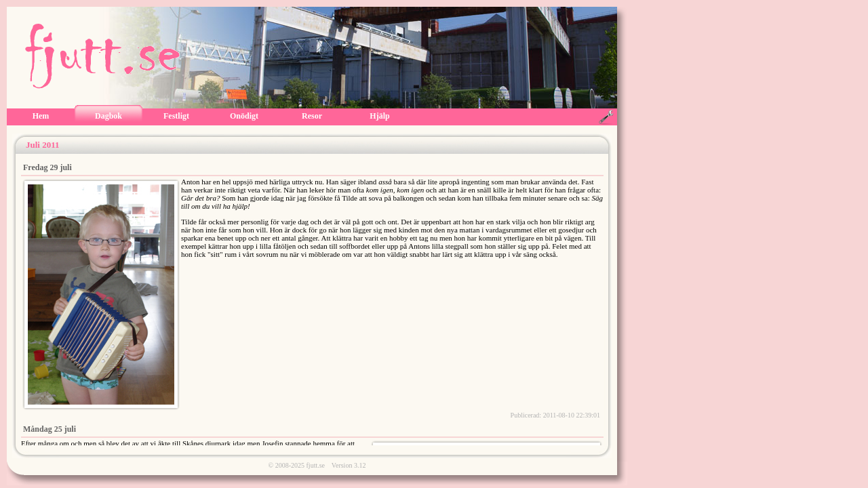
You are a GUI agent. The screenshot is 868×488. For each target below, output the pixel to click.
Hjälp (379, 116)
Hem (41, 116)
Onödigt (244, 116)
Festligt (176, 116)
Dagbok (108, 116)
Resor (312, 116)
